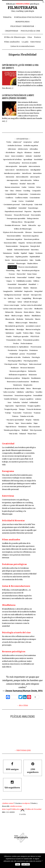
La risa (18, 298)
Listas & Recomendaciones (16, 586)
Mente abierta (29, 312)
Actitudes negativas (31, 146)
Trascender (17, 413)
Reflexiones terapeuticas (18, 375)
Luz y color (28, 309)
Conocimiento (35, 198)
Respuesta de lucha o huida (15, 388)
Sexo (9, 402)
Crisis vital (38, 205)
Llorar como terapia (12, 305)
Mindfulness (23, 22)
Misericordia (10, 319)
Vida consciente (34, 427)
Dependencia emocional (14, 211)
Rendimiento (36, 378)
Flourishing (10, 270)
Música (11, 323)
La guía (25, 42)
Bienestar (14, 184)
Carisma (31, 187)
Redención (32, 371)
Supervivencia (21, 406)
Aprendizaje (28, 159)
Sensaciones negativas (23, 395)
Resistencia (18, 385)
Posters (37, 37)
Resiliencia (35, 382)
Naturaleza (33, 323)
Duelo (24, 225)
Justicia (11, 298)
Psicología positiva (31, 361)
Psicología (36, 357)
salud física (30, 392)
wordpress (26, 803)
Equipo (31, 253)
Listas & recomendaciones (23, 46)
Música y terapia (21, 323)
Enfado (10, 250)
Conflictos (9, 198)
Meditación (38, 309)
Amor (7, 156)
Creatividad (12, 31)
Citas (30, 37)
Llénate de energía (31, 302)
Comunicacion (35, 194)
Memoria (19, 312)
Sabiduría (20, 392)
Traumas (37, 413)
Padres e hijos (28, 333)
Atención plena (14, 163)
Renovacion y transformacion (18, 382)
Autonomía (10, 177)
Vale (18, 864)
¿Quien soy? (17, 142)
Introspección (36, 295)
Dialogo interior (33, 218)
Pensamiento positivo (31, 340)
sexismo (38, 399)
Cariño (24, 187)
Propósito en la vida (13, 357)
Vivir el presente (36, 430)
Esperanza (10, 257)
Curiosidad (22, 208)
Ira (5, 298)
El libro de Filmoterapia (23, 229)
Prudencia (26, 357)
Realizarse (15, 368)
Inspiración (28, 291)
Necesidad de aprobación (15, 326)
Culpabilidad (12, 208)
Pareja (38, 333)
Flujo (18, 270)
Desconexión (36, 215)
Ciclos (38, 187)
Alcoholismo (10, 152)
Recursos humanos (28, 368)
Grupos (9, 281)
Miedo (7, 316)
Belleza (36, 180)
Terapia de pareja (11, 409)
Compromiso (23, 194)
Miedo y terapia (17, 316)
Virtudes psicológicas (12, 430)
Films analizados (12, 42)
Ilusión (26, 288)
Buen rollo (31, 184)
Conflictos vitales (21, 198)
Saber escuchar (9, 392)
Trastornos (28, 413)
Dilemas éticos (17, 222)
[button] (43, 2)
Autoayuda (23, 166)
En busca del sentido (34, 243)
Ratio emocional (35, 364)
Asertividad (38, 159)
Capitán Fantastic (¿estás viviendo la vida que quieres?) (20, 66)
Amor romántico (17, 156)
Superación (9, 406)
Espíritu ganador (22, 257)
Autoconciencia (34, 166)
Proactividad (31, 354)
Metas (38, 312)
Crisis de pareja (27, 205)
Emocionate (38, 232)
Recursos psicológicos (18, 371)
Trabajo (8, 413)
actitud (36, 142)
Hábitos (36, 281)
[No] (42, 861)
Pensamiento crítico (14, 340)
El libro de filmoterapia (15, 37)
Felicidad (11, 264)
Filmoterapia (22, 8)
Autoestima (37, 173)
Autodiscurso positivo (12, 173)
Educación (32, 225)
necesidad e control (33, 326)
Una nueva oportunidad (15, 420)
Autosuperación (13, 180)
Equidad (24, 253)
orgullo (19, 333)
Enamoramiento (12, 246)
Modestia (20, 319)
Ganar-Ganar (32, 274)
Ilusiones (34, 288)
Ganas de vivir (10, 277)
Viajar (36, 423)
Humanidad (22, 284)
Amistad (37, 152)
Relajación (26, 378)
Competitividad (11, 194)
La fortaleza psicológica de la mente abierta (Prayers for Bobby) (18, 97)
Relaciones (33, 375)
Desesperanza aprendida (16, 218)
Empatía (22, 243)
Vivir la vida (13, 434)
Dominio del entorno (13, 225)
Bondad (23, 184)
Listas (20, 302)
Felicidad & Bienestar (13, 521)
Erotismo (39, 253)
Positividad (14, 354)
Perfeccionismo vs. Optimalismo (17, 347)
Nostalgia (20, 329)
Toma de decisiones (34, 409)
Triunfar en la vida (27, 416)
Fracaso (12, 274)
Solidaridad (34, 402)
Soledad (25, 402)
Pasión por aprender (21, 336)
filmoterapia (21, 264)
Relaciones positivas (12, 378)
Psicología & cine (30, 31)
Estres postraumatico (20, 260)
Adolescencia (23, 149)
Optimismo (10, 333)
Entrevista (35, 250)
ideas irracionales (15, 288)
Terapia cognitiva (34, 406)
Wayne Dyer (32, 434)
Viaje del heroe (11, 427)
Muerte (38, 319)
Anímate (29, 156)
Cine (7, 191)
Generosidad (22, 277)
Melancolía (9, 312)
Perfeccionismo (27, 343)
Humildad (32, 284)
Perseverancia (36, 347)
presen (22, 354)
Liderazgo (12, 302)
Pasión (9, 336)
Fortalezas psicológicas (28, 17)
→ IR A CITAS (22, 705)
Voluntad (23, 434)
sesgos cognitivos (27, 399)
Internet (26, 295)
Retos (29, 388)
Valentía (36, 420)
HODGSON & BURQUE (23, 4)
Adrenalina (34, 149)
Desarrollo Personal (21, 215)
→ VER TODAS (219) (23, 750)
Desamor (9, 215)
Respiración (28, 385)
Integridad (38, 291)
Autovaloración (26, 180)
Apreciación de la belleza (12, 159)
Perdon (16, 343)
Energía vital (35, 246)
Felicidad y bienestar (22, 26)
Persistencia (12, 350)
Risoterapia (37, 388)
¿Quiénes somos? (8, 803)
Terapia (7, 17)
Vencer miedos (26, 423)
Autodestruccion (22, 170)
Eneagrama (24, 246)
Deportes (28, 211)
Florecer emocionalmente (28, 267)
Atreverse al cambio (29, 163)
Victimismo (22, 427)
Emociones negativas (31, 236)
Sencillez (39, 392)
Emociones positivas (32, 239)
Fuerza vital (21, 274)
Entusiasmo (7, 253)
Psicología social (11, 364)
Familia (38, 260)
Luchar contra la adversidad (31, 305)
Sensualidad (38, 395)
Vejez (17, 423)
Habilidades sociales (24, 281)
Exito (31, 260)
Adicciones (12, 149)
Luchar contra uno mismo (13, 309)
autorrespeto (35, 177)
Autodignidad (35, 170)
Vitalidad (25, 430)
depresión (37, 211)
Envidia (16, 253)
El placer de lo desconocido (13, 232)
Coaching (27, 191)
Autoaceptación (11, 166)
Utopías (28, 420)
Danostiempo (33, 208)
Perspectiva (23, 350)
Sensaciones (8, 395)
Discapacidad (29, 222)
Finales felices (33, 264)
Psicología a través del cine (16, 632)
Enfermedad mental (22, 250)
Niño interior (10, 329)
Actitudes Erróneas (15, 146)
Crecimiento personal (12, 205)
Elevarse (28, 232)
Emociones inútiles (14, 236)
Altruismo (28, 152)
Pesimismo (34, 350)
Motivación (29, 319)
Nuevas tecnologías (33, 329)
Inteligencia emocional (13, 295)
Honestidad (12, 284)
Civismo (19, 191)
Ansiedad (37, 156)
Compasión (36, 191)
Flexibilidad (12, 267)
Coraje (14, 201)
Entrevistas (36, 42)
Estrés (7, 260)
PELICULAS (35, 336)
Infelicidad (18, 291)
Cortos (21, 201)
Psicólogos (23, 364)
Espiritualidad (35, 257)
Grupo (38, 277)
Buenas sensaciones (12, 187)
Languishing (27, 298)
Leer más (26, 864)
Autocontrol (10, 170)
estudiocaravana (16, 806)
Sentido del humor (11, 399)
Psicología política (15, 361)
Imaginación (8, 291)
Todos (9, 142)
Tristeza (15, 416)
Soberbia (16, 402)
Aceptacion (28, 142)
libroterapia (37, 298)
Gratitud (31, 277)
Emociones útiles (10, 243)
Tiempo (22, 409)
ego (39, 225)
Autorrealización (22, 177)
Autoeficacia (27, 173)
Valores (11, 423)
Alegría (20, 152)
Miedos (27, 316)
